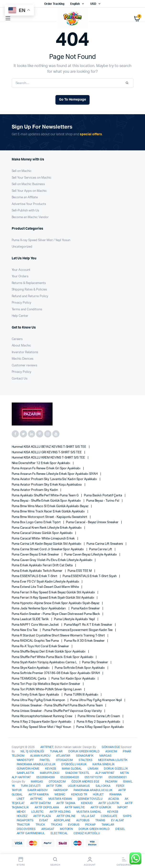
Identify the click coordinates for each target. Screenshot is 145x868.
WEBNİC (60, 794)
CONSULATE (109, 816)
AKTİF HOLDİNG (60, 812)
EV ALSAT (118, 820)
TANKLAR (108, 825)
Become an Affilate (25, 197)
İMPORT (122, 807)
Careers (17, 339)
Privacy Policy (22, 303)
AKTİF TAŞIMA (66, 803)
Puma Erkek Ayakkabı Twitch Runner (38, 571)
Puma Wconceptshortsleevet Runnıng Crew (42, 716)
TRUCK (40, 825)
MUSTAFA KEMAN (60, 799)
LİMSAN (93, 769)
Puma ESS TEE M (80, 571)
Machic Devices (23, 359)
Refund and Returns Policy (30, 296)
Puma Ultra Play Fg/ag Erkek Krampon (39, 700)
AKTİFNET (47, 747)
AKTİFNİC (36, 799)
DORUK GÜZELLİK (116, 769)
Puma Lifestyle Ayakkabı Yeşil (75, 619)
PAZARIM (111, 782)
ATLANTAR (63, 756)
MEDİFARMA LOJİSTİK (113, 760)
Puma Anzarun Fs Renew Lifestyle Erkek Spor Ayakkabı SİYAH (55, 474)
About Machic (21, 346)
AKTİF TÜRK (54, 786)
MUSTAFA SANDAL (89, 812)
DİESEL (120, 829)
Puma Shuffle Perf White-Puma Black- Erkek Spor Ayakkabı (53, 657)
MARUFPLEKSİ (50, 773)
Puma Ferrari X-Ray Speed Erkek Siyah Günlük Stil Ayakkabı (53, 598)
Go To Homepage (73, 100)
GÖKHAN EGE (111, 747)
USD (93, 4)
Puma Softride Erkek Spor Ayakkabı (80, 668)
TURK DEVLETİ (31, 786)
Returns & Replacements (29, 283)
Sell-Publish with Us (25, 211)
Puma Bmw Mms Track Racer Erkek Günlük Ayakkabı (49, 512)
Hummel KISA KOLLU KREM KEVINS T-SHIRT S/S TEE (49, 458)
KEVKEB (51, 769)
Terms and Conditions (27, 309)
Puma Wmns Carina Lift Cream (99, 716)
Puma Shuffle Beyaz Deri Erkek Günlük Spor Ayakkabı (49, 652)
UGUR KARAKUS (79, 786)
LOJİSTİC (38, 812)
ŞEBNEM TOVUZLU (90, 799)
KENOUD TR (79, 794)
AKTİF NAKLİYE (75, 807)
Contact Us (20, 379)
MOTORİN (66, 829)
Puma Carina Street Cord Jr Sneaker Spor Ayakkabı (48, 549)
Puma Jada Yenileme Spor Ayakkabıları (39, 609)
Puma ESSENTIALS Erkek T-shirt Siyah (90, 576)
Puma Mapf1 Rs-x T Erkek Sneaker (89, 625)
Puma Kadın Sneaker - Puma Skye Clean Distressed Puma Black (56, 614)
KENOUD (87, 803)
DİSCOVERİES (26, 829)
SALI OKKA (103, 786)
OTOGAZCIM (64, 760)
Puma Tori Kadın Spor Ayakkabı (74, 679)
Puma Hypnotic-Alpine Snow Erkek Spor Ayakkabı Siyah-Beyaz (56, 603)
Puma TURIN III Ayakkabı (82, 695)
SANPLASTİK (25, 773)
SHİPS (127, 816)
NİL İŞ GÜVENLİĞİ (32, 751)
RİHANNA (115, 794)
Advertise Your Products (29, 204)
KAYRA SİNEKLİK (104, 764)
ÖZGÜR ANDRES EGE (86, 782)
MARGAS (105, 756)
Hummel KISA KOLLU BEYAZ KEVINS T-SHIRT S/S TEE (49, 447)
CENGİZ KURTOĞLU (87, 833)
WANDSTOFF (25, 760)
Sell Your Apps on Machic (29, 191)
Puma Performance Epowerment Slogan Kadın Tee (78, 630)
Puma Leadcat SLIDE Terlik (31, 619)
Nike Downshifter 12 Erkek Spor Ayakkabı (41, 463)
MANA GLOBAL (72, 769)
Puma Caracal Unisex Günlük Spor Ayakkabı (43, 533)
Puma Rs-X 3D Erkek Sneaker (85, 641)
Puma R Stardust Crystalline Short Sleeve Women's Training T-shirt (59, 636)
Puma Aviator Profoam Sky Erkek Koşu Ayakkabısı (47, 485)
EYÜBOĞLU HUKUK (74, 764)
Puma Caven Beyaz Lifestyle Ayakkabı (91, 555)
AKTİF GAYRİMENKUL (31, 833)
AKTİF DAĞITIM (40, 803)
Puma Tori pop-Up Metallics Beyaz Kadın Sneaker (46, 684)
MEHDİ (21, 812)
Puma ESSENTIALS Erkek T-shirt (35, 576)
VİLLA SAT (88, 816)
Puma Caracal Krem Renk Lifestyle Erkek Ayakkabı (47, 528)
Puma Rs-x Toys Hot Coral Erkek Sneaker (41, 646)
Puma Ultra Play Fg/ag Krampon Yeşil (96, 700)
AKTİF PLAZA (42, 816)
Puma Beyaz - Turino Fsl (103, 501)
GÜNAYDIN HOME (28, 769)
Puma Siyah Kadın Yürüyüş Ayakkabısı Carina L (45, 662)
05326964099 (46, 777)
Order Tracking (54, 4)
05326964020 (70, 777)
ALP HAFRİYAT (105, 773)
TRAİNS (100, 820)
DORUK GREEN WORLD (84, 751)
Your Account (21, 270)
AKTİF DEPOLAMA (47, 807)
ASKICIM (111, 751)
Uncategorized (22, 247)
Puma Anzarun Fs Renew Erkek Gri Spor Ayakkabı (46, 468)
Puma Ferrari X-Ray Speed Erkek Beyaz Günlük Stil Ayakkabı (54, 593)
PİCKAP (91, 825)
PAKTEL (45, 760)
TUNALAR (56, 751)
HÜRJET (98, 794)
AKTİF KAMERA (39, 794)
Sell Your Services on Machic (32, 178)
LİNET (21, 799)
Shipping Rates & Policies (29, 290)
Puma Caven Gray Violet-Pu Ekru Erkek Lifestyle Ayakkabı (52, 560)
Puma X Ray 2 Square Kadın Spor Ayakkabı (42, 722)
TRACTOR (23, 825)
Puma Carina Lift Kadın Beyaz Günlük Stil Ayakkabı (47, 544)
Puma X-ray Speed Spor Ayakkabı (100, 727)
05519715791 (94, 777)
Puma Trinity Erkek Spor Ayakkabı (36, 695)
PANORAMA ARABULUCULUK (36, 764)
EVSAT (44, 820)
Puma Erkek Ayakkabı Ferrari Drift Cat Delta (43, 565)
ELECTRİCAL (59, 833)
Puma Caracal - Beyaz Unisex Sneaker (93, 522)
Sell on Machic (22, 171)
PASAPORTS (25, 820)
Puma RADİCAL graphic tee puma (36, 641)
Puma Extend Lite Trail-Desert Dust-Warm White (46, 587)
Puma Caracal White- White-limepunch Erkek (44, 539)
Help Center (20, 316)
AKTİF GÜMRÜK (101, 807)
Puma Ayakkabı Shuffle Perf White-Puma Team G (46, 496)
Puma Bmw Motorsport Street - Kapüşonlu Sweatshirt (50, 517)
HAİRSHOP (61, 790)
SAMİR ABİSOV (38, 790)
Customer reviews (25, 366)
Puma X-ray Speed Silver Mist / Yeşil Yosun (41, 240)
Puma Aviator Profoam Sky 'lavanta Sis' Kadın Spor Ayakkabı (55, 479)
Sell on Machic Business (28, 184)
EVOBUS (74, 825)
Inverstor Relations (25, 352)
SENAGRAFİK (85, 756)
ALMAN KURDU (40, 756)
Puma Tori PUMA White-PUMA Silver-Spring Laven (47, 689)
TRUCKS (57, 825)
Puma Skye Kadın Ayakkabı (31, 668)
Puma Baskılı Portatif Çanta (103, 496)
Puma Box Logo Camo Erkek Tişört (37, 522)
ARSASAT (48, 829)
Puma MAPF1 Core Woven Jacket (36, 625)
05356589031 (118, 777)
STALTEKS (86, 760)
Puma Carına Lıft (101, 549)
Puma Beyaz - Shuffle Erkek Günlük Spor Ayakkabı (47, 501)
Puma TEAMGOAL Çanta (29, 679)
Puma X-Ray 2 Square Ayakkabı (99, 722)
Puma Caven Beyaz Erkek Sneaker (36, 555)
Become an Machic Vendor (30, 217)
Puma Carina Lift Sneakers (105, 544)
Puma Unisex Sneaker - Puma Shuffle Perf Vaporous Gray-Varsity (57, 711)
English (75, 4)
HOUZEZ (22, 816)
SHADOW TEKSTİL (78, 773)
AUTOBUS (83, 820)
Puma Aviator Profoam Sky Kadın (35, 490)
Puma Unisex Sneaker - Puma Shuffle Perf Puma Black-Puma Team (58, 706)
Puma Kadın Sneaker (86, 609)
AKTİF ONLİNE (66, 816)
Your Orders (20, 276)
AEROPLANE (62, 820)
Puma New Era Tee (25, 630)
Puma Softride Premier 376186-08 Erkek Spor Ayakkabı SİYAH (56, 673)
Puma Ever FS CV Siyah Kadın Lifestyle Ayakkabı (46, 582)
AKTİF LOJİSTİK (109, 803)
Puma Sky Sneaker (95, 662)
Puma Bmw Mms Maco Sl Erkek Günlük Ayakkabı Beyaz (50, 506)
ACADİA (114, 799)
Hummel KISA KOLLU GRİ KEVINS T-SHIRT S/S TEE (47, 452)
